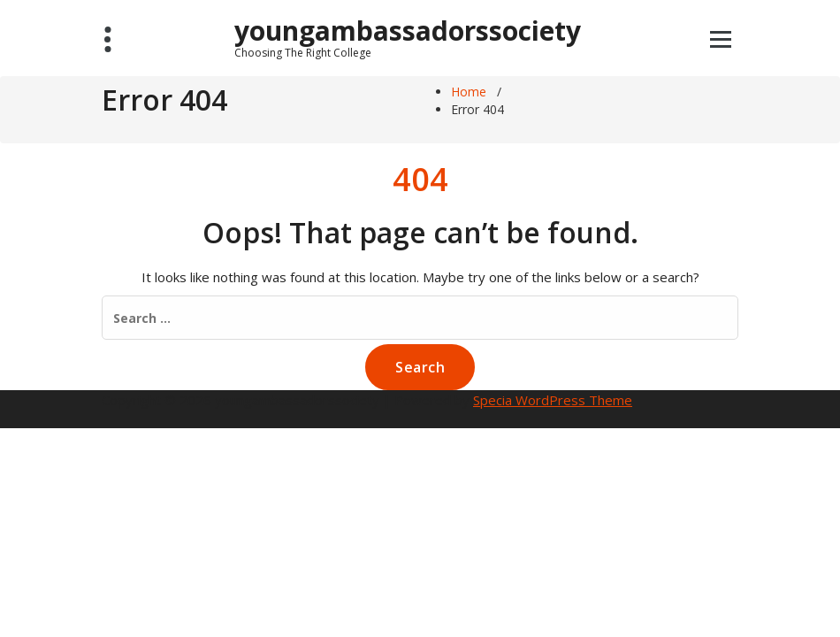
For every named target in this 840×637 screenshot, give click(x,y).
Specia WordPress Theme (553, 400)
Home (469, 92)
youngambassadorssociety (408, 37)
